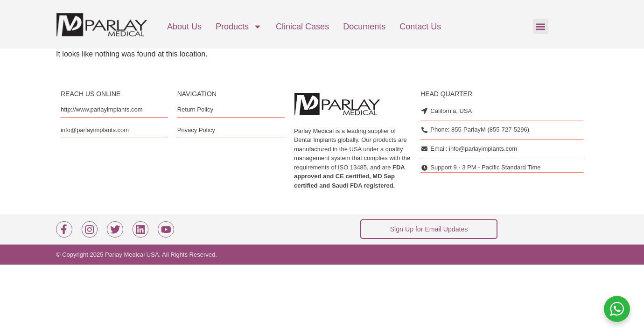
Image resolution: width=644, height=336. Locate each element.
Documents (364, 27)
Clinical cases (302, 27)
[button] (541, 26)
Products (239, 27)
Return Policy (195, 109)
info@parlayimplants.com (95, 130)
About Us (184, 27)
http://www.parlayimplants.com (102, 109)
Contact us (420, 27)
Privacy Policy (196, 130)
